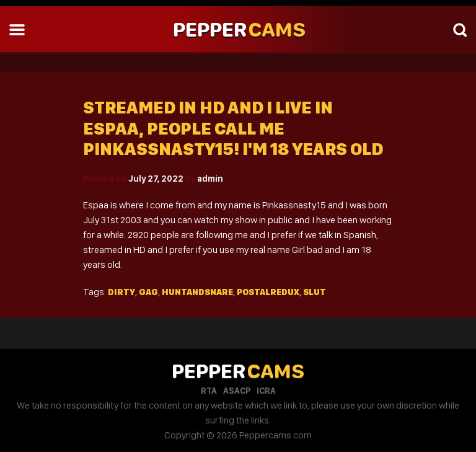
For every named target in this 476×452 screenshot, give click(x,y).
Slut (315, 292)
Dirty (121, 292)
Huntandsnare (197, 292)
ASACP (237, 391)
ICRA (266, 391)
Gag (148, 292)
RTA (209, 391)
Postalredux (268, 292)
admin (210, 179)
